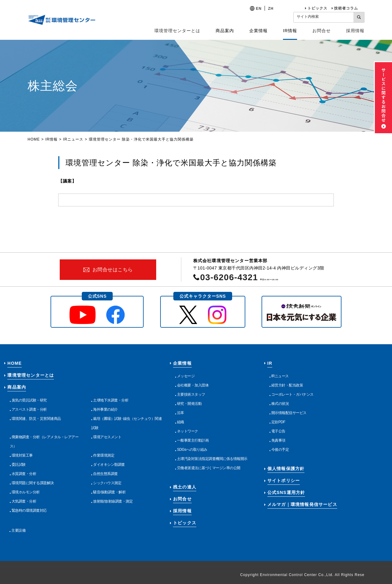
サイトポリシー (284, 480)
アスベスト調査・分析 (29, 409)
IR (270, 363)
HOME (34, 139)
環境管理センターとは (177, 31)
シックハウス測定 (107, 483)
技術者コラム (346, 8)
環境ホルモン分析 (26, 492)
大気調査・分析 (24, 501)
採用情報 (355, 31)
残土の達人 (185, 487)
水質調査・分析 (24, 474)
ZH (271, 9)
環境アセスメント (107, 437)
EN (259, 9)
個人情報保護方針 (286, 469)
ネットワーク (188, 431)
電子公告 (278, 431)
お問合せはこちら (113, 270)
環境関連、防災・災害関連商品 (36, 419)
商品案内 (17, 387)
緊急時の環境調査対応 (29, 511)
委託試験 (19, 465)
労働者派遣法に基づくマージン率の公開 (209, 468)
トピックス (317, 8)
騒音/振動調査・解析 (109, 492)
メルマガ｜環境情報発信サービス (302, 504)
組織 (181, 422)
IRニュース (73, 139)
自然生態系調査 (106, 474)
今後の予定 (280, 450)
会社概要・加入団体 (193, 385)
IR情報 (51, 139)
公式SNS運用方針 (286, 492)
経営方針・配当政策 (287, 385)
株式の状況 (280, 404)
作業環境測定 (104, 455)
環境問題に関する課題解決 (33, 483)
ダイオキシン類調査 (109, 465)
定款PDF (278, 422)
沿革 (181, 413)
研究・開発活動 (189, 404)
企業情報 (182, 363)
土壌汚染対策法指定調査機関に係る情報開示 (212, 459)
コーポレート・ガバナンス (292, 394)
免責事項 (278, 440)
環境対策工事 (22, 455)
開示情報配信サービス (289, 413)
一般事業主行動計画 (193, 440)
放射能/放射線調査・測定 (113, 501)
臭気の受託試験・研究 (29, 400)
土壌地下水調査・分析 (111, 400)
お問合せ (322, 31)
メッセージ (186, 376)
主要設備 (18, 530)
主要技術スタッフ (191, 394)
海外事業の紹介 (106, 409)
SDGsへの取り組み (192, 450)
